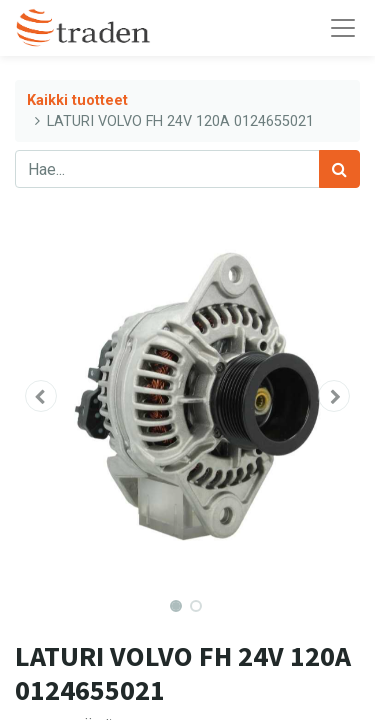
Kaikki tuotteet (77, 100)
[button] (41, 396)
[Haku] (339, 169)
